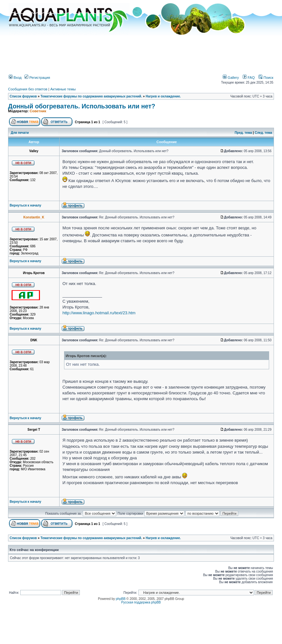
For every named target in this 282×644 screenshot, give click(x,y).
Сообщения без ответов (28, 89)
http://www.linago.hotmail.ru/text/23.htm (99, 313)
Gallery (231, 78)
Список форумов (23, 96)
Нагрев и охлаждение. (163, 96)
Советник (38, 111)
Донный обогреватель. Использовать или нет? (82, 106)
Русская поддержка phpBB (141, 602)
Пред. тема (243, 133)
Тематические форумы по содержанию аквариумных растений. (91, 96)
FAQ (249, 78)
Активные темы (63, 89)
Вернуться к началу (25, 205)
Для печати (20, 133)
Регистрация (37, 78)
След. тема (263, 133)
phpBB (121, 599)
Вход (15, 78)
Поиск (266, 78)
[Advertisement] (141, 52)
